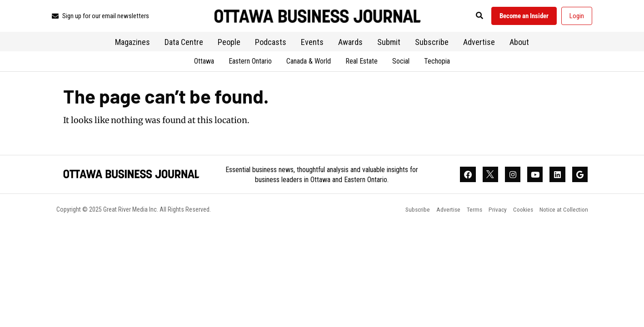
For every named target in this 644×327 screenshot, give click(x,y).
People (229, 43)
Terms (469, 212)
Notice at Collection (563, 212)
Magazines (132, 43)
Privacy (493, 212)
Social (401, 62)
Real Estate (362, 62)
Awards (350, 43)
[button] (474, 17)
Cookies (520, 212)
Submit (389, 43)
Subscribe (432, 43)
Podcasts (271, 43)
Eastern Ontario (250, 62)
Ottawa (204, 62)
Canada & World (309, 62)
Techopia (437, 62)
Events (312, 43)
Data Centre (184, 43)
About (519, 43)
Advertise (479, 43)
